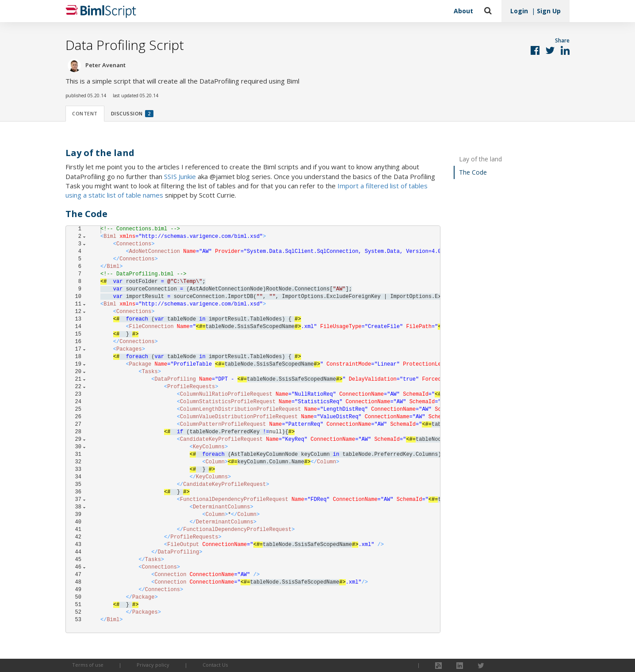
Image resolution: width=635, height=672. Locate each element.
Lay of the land (480, 159)
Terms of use (88, 665)
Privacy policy (153, 665)
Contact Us (215, 665)
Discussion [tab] (132, 114)
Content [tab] (85, 113)
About (463, 11)
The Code (473, 172)
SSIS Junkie (180, 176)
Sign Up (549, 11)
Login (519, 11)
